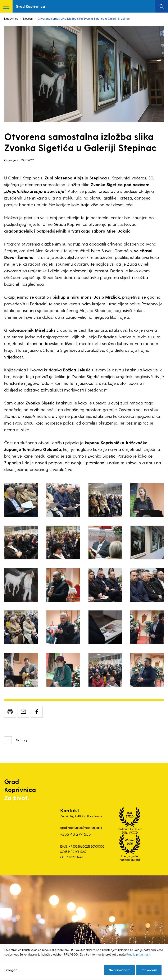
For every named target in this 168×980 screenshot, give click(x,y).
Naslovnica (11, 19)
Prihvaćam (149, 970)
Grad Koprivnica (30, 6)
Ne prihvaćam (120, 970)
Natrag (21, 740)
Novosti (28, 19)
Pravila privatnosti (138, 954)
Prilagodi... (13, 970)
